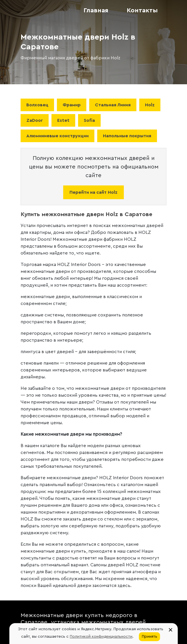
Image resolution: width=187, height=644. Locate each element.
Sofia (89, 120)
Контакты (142, 10)
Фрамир (72, 105)
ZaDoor (35, 120)
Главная (96, 10)
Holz (150, 105)
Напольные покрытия (127, 136)
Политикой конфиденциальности (101, 637)
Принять (150, 637)
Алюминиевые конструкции (57, 136)
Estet (63, 120)
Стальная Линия (113, 105)
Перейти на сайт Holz (94, 192)
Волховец (37, 105)
